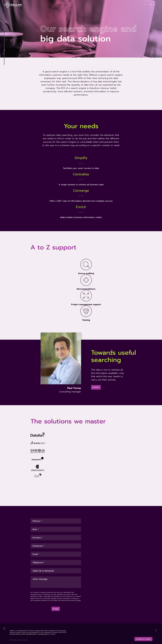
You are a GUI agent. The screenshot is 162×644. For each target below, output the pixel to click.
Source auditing (86, 273)
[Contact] (145, 4)
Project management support (86, 304)
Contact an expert (143, 639)
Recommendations (86, 289)
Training (86, 320)
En (152, 5)
